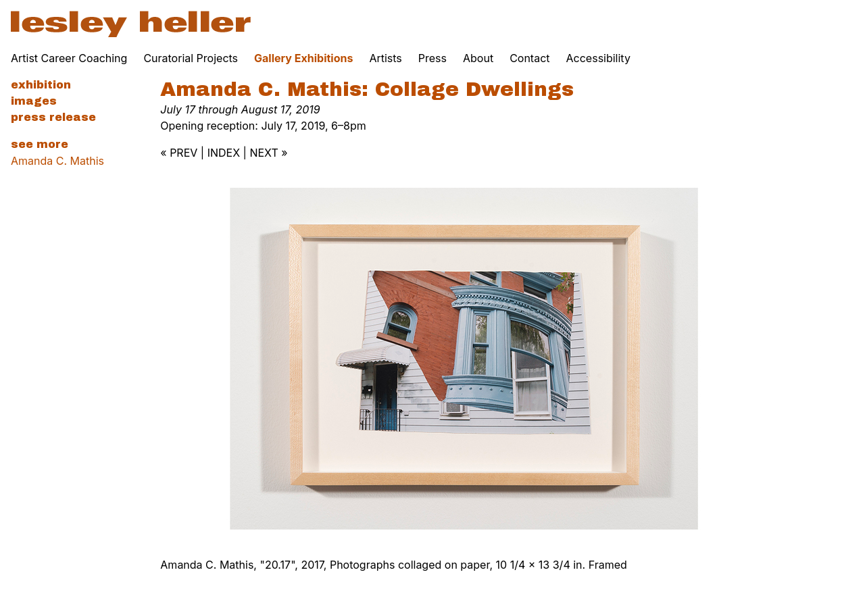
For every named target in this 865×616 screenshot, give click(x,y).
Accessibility (598, 58)
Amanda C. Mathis (57, 161)
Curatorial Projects (191, 58)
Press (432, 58)
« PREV (179, 153)
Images (34, 101)
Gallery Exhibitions (303, 58)
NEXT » (268, 153)
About (478, 58)
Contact (529, 58)
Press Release (53, 117)
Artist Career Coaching (69, 58)
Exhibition (41, 85)
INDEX (224, 153)
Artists (385, 58)
